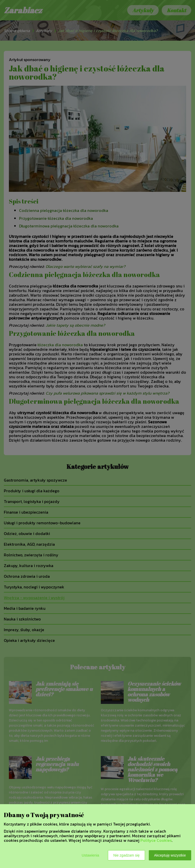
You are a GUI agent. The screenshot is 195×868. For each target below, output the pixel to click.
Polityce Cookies (156, 840)
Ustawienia (90, 855)
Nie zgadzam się (126, 855)
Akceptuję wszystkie (170, 855)
